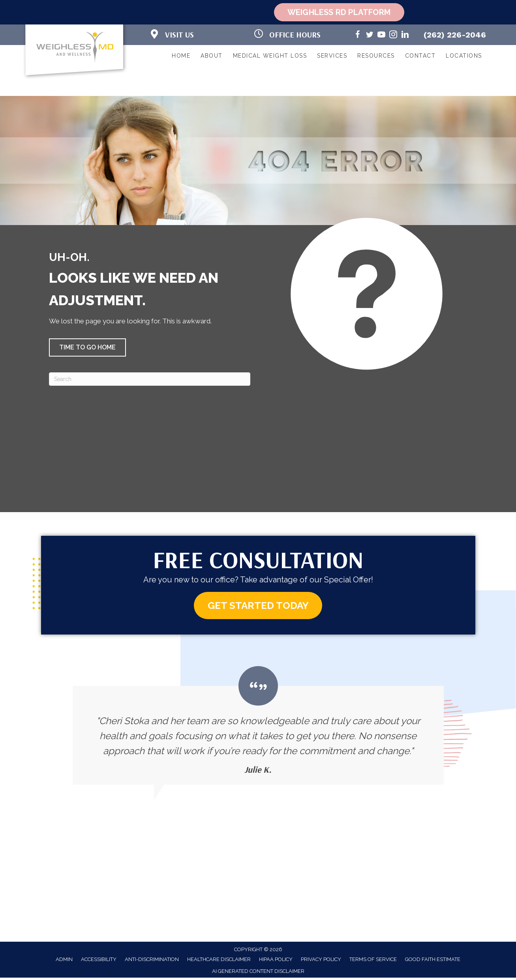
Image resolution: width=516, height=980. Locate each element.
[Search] (150, 379)
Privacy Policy (321, 961)
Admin (64, 961)
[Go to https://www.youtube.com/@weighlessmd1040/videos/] (381, 36)
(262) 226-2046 (455, 35)
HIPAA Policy (276, 961)
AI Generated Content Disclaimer (258, 973)
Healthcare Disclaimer (219, 961)
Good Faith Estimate (433, 961)
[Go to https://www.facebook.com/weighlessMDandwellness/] (358, 36)
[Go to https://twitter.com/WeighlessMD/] (370, 36)
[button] (87, 347)
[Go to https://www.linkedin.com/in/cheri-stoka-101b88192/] (405, 36)
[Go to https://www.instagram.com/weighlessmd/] (393, 36)
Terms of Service (373, 961)
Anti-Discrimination (152, 961)
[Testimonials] (258, 727)
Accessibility (99, 961)
